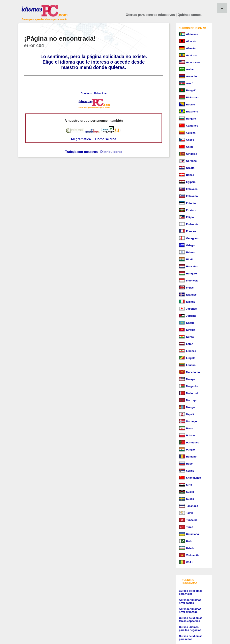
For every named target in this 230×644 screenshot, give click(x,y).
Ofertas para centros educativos (150, 15)
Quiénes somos (190, 15)
